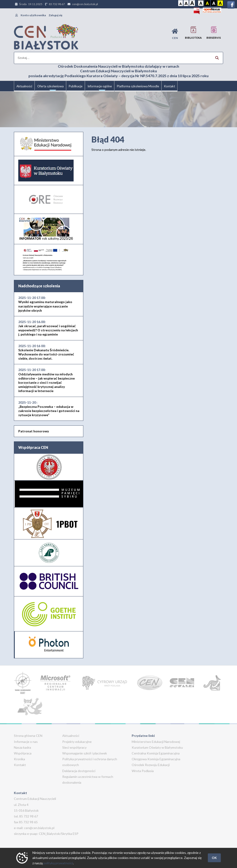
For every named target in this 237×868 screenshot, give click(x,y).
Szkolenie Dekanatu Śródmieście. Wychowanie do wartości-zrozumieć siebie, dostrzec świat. (46, 352)
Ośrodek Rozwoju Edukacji (151, 765)
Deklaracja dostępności (79, 771)
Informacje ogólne (100, 88)
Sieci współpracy (74, 747)
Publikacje (76, 86)
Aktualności (24, 86)
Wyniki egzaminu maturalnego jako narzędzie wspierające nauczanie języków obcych (45, 304)
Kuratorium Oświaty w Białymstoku (157, 747)
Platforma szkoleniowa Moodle (138, 86)
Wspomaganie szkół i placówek (85, 753)
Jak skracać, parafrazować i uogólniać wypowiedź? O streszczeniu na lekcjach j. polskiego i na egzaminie (48, 328)
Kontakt (170, 86)
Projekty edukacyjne (77, 742)
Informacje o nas (26, 742)
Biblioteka (193, 33)
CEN (175, 34)
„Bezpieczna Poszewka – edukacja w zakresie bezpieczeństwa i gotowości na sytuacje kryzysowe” (49, 409)
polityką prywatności (58, 863)
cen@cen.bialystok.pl (85, 4)
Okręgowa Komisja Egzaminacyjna (156, 759)
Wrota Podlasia (143, 771)
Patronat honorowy (34, 431)
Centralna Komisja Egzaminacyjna (156, 753)
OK (214, 858)
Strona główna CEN (28, 736)
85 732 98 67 (57, 4)
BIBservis (214, 33)
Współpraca (23, 753)
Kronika (19, 759)
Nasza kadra (22, 747)
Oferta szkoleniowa (50, 88)
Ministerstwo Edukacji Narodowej (156, 742)
